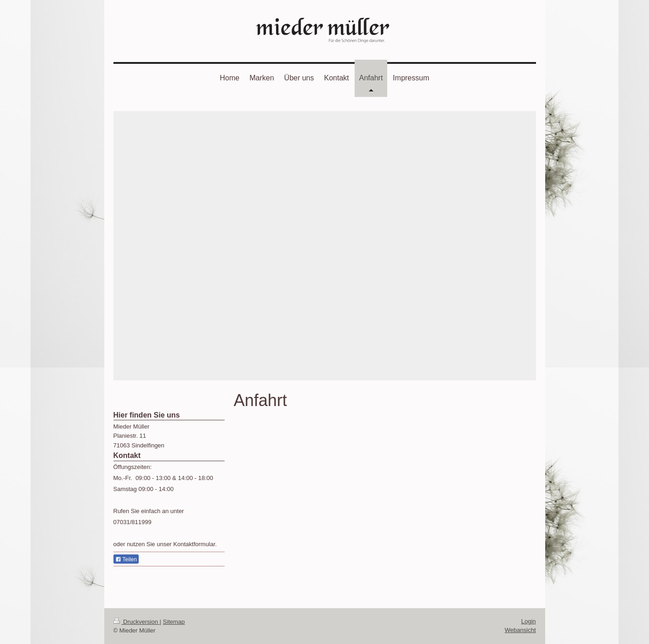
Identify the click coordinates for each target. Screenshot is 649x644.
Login (529, 621)
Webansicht (520, 630)
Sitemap (174, 622)
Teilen (126, 559)
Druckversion (137, 622)
